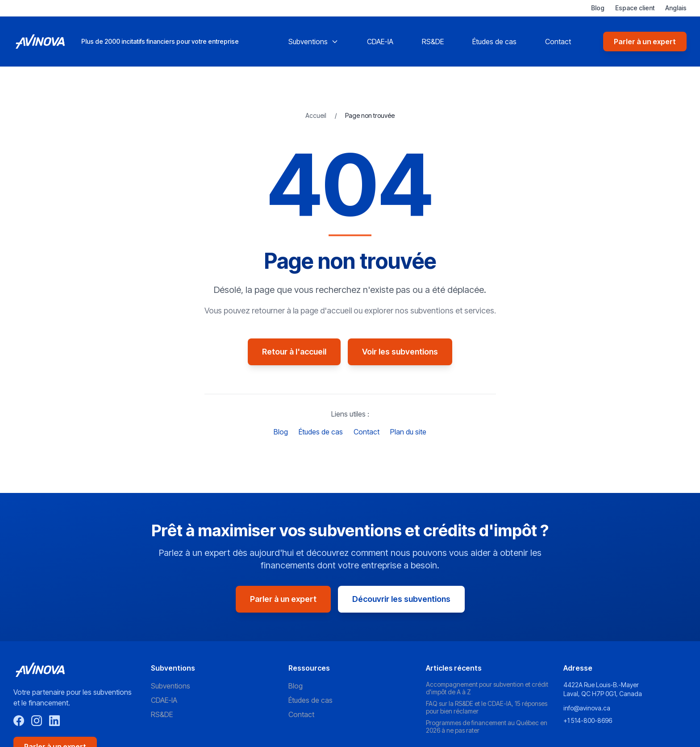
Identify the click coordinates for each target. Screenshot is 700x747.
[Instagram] (37, 721)
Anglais (676, 8)
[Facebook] (19, 721)
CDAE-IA (380, 42)
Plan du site (408, 432)
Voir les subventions (400, 352)
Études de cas (494, 42)
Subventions (313, 42)
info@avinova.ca (587, 708)
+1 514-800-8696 (588, 720)
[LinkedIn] (54, 721)
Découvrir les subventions (401, 599)
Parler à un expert (645, 42)
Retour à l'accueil (294, 352)
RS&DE (433, 42)
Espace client (635, 8)
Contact (558, 42)
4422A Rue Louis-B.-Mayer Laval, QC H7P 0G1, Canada (603, 689)
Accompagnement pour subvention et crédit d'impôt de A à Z (487, 688)
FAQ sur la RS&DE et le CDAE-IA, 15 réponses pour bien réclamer (487, 707)
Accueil (317, 115)
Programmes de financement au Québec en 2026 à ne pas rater (487, 727)
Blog (598, 8)
